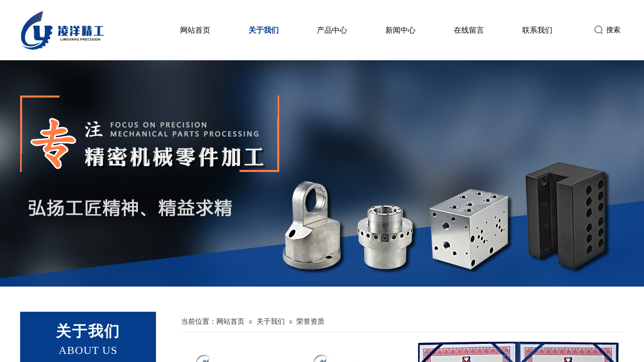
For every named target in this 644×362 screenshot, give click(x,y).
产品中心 (332, 30)
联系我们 (537, 30)
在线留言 (469, 30)
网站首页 (195, 30)
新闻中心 (400, 30)
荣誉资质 (310, 322)
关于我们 (264, 30)
